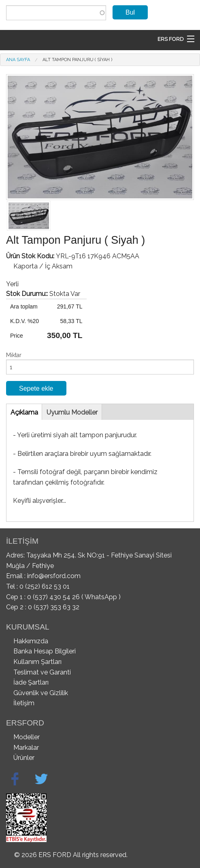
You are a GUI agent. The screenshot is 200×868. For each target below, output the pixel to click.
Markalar (26, 748)
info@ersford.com (54, 576)
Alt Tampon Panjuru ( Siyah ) (77, 60)
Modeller (27, 737)
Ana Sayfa (18, 60)
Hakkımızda (31, 641)
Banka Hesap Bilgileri (45, 651)
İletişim (24, 703)
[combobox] (56, 13)
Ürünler (24, 758)
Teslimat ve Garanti (42, 672)
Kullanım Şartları (37, 662)
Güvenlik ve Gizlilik (41, 693)
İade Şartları (31, 682)
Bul (130, 12)
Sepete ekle (36, 388)
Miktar (14, 355)
